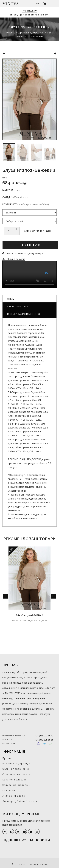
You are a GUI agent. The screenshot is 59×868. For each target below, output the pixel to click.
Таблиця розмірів (14, 259)
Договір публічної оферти (20, 801)
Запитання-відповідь (16, 785)
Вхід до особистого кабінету (29, 15)
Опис (11, 299)
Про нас (8, 758)
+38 (44, 736)
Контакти (9, 790)
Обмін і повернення (16, 769)
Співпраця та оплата (16, 774)
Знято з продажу (14, 796)
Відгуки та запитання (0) (23, 314)
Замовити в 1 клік (38, 231)
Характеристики (18, 306)
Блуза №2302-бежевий (29, 615)
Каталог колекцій (14, 780)
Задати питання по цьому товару (23, 253)
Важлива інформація (16, 763)
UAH (37, 3)
